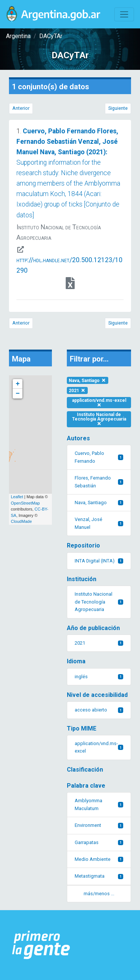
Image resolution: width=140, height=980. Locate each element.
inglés (99, 677)
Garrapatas (99, 842)
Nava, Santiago (88, 381)
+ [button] (18, 384)
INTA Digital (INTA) (99, 561)
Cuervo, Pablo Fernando (99, 457)
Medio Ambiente (99, 859)
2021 (77, 391)
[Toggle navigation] (124, 14)
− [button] (18, 394)
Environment (99, 825)
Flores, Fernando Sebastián (99, 482)
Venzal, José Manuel (99, 523)
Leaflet (17, 497)
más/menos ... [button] (99, 894)
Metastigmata (99, 876)
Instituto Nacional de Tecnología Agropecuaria (99, 419)
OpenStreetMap (25, 503)
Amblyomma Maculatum (99, 804)
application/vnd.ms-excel (99, 402)
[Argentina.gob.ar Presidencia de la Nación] (41, 945)
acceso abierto (99, 710)
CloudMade (21, 521)
